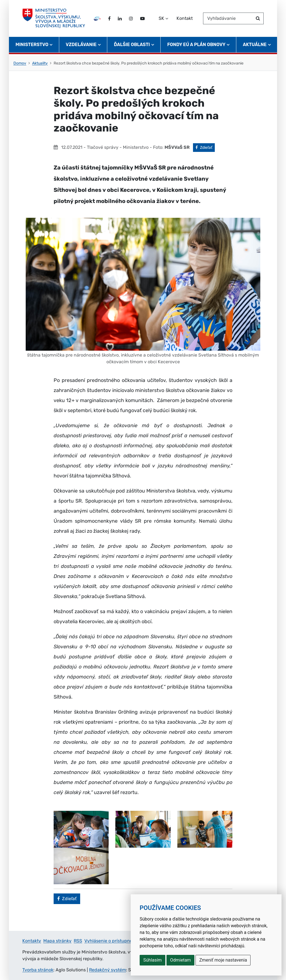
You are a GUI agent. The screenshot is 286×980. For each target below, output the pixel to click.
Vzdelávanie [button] (81, 46)
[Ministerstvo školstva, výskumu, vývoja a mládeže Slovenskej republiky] (54, 19)
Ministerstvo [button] (32, 46)
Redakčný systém (108, 970)
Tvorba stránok (38, 970)
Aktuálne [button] (255, 46)
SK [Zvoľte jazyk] (161, 19)
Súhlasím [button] (152, 960)
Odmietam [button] (180, 960)
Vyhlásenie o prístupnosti (111, 941)
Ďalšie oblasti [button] (132, 46)
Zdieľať (205, 147)
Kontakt (185, 19)
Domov (20, 63)
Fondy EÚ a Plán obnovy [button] (196, 46)
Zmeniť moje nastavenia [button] (223, 960)
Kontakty (32, 941)
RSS (78, 941)
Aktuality (40, 63)
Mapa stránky (57, 941)
